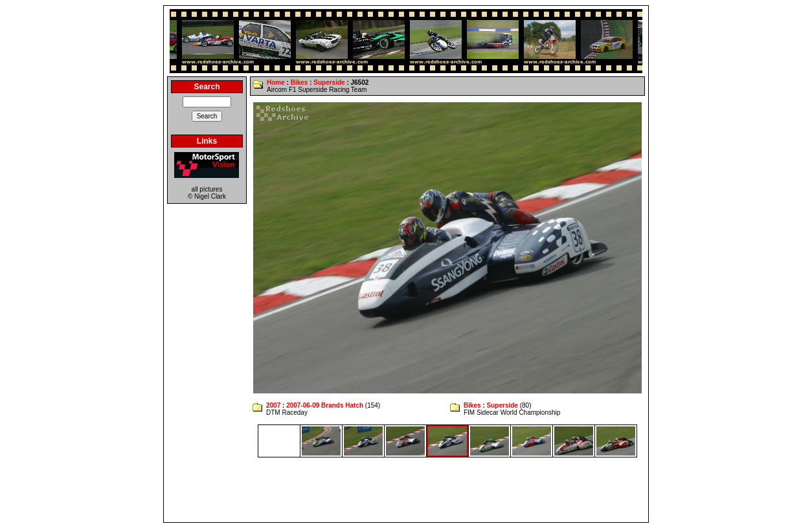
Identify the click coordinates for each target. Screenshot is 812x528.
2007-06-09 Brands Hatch (325, 405)
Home (276, 82)
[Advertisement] (406, 490)
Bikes (299, 82)
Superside (329, 82)
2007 (273, 405)
